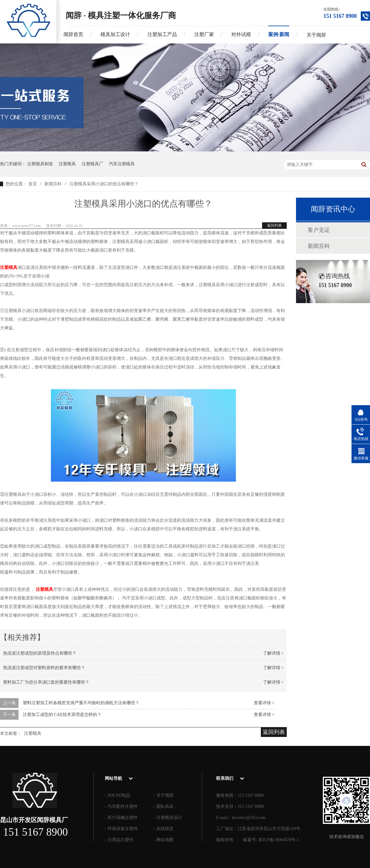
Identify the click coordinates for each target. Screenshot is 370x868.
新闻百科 (54, 184)
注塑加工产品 (162, 34)
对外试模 (241, 34)
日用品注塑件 (121, 840)
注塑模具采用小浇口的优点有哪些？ (104, 184)
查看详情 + (264, 703)
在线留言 (165, 829)
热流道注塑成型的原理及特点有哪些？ (40, 653)
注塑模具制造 (40, 164)
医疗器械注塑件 (123, 818)
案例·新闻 (279, 34)
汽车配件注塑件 (123, 806)
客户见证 (319, 230)
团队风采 (165, 806)
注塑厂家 (204, 34)
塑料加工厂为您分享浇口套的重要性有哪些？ (46, 682)
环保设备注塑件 (123, 829)
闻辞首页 (73, 34)
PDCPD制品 (119, 795)
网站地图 (165, 840)
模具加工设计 (115, 34)
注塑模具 (67, 164)
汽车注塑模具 (122, 164)
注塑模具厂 (92, 164)
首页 (33, 184)
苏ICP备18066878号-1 (279, 840)
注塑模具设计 (169, 818)
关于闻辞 (316, 35)
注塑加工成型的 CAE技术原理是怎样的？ (62, 715)
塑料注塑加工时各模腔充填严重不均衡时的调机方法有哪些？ (81, 703)
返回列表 (274, 225)
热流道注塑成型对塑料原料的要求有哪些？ (44, 668)
